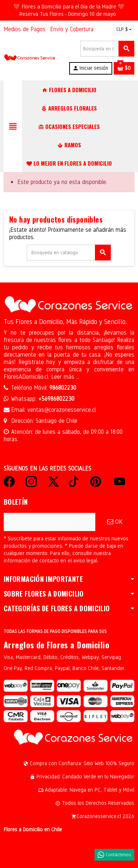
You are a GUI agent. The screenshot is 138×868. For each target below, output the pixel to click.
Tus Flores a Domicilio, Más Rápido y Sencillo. (65, 322)
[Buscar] (107, 49)
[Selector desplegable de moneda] (124, 29)
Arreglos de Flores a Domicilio (56, 645)
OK (115, 522)
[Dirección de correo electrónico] (49, 522)
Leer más (64, 377)
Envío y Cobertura (72, 29)
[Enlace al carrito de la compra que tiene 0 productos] (124, 68)
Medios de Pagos (25, 29)
